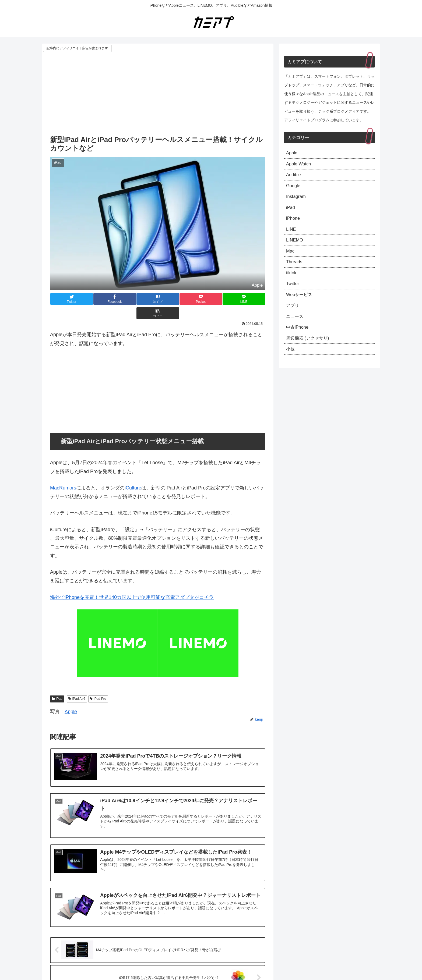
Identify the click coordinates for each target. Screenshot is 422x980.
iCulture (133, 474)
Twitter (293, 293)
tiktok (292, 282)
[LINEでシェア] (212, 299)
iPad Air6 (77, 684)
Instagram (297, 200)
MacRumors (63, 474)
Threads (295, 270)
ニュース (296, 328)
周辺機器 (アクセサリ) (310, 352)
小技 (291, 363)
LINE (291, 235)
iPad (57, 684)
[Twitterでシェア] (68, 299)
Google (294, 189)
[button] (247, 299)
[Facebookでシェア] (104, 299)
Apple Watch (300, 165)
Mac (291, 258)
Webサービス (301, 305)
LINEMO (295, 247)
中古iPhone (298, 340)
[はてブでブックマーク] (140, 299)
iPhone (294, 223)
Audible (294, 177)
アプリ (293, 317)
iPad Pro (98, 684)
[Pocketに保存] (176, 299)
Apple (71, 697)
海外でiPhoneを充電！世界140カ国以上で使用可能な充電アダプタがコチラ (132, 583)
